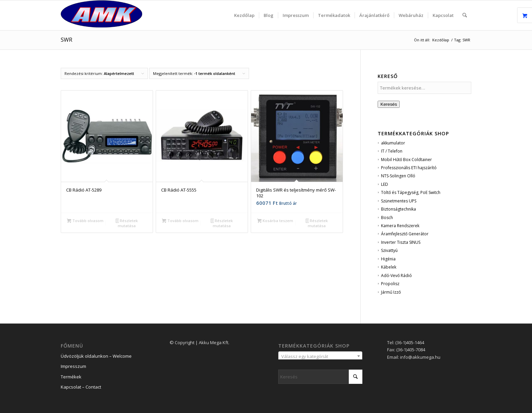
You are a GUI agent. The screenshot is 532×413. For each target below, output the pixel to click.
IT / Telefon (392, 151)
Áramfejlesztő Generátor (405, 234)
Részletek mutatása (127, 223)
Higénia (388, 259)
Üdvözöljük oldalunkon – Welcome (96, 356)
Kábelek (389, 267)
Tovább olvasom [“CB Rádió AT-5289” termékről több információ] (85, 221)
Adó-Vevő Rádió (396, 276)
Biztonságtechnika (398, 209)
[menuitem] (244, 15)
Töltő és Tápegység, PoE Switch (411, 192)
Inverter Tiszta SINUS (401, 242)
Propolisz (390, 284)
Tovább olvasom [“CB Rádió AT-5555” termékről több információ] (180, 221)
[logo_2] (101, 15)
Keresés (389, 104)
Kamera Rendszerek (400, 226)
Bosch (387, 218)
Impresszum (73, 366)
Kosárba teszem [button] (275, 221)
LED (385, 184)
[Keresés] (465, 15)
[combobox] (320, 356)
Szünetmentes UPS (399, 201)
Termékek (71, 377)
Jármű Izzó (391, 292)
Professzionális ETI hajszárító (409, 168)
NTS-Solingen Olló (398, 176)
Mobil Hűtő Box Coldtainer (406, 160)
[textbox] (320, 356)
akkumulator (393, 143)
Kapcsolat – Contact (81, 387)
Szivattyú (389, 250)
